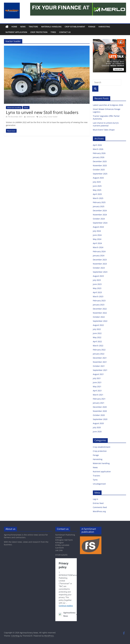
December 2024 (100, 211)
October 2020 (99, 415)
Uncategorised (99, 484)
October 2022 (99, 317)
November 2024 (100, 215)
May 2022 (97, 337)
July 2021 (97, 378)
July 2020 (97, 427)
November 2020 (100, 411)
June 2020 (97, 432)
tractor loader (52, 117)
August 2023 (98, 276)
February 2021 (99, 399)
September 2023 (100, 272)
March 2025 (98, 198)
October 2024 (99, 219)
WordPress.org (99, 511)
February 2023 (99, 301)
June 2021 (97, 382)
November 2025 (100, 165)
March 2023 (98, 296)
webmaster (31, 117)
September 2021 (100, 370)
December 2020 (100, 407)
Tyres (53, 32)
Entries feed (98, 503)
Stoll (45, 117)
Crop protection (39, 32)
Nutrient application (16, 32)
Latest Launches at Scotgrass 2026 (108, 105)
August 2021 (98, 374)
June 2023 (97, 284)
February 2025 (99, 202)
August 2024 (98, 227)
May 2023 (97, 288)
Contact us (65, 32)
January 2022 (99, 354)
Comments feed (100, 507)
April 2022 (97, 341)
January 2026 (99, 157)
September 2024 (100, 223)
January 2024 (99, 256)
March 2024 (98, 247)
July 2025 (97, 182)
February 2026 (99, 153)
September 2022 (100, 321)
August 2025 (98, 178)
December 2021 (100, 358)
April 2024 (97, 243)
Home (14, 27)
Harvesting (104, 27)
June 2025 (97, 186)
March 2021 (98, 395)
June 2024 (97, 235)
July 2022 (97, 329)
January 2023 (99, 305)
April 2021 (97, 391)
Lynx (41, 117)
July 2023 (97, 280)
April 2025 (97, 194)
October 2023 (99, 268)
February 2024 (99, 251)
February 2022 (99, 350)
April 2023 (97, 292)
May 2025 (97, 190)
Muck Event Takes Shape (104, 130)
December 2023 (100, 260)
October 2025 (99, 170)
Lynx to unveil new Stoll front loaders (42, 112)
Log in (95, 499)
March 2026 (98, 149)
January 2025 (99, 206)
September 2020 (100, 419)
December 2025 (100, 161)
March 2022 (98, 346)
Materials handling (51, 27)
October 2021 (99, 366)
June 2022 (97, 333)
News (23, 27)
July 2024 (97, 231)
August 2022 (98, 325)
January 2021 (99, 403)
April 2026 (97, 145)
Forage (92, 27)
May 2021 (97, 386)
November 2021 (100, 362)
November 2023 (100, 264)
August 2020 (98, 423)
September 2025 (100, 174)
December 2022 (100, 309)
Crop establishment (75, 27)
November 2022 (100, 313)
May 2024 (97, 239)
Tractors (33, 27)
